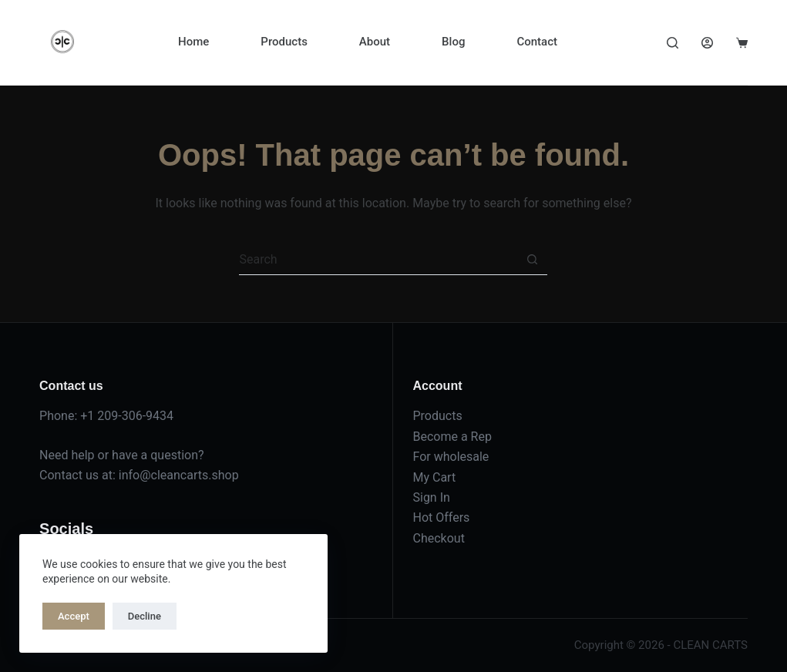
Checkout (438, 538)
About (375, 42)
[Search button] (532, 260)
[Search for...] (378, 260)
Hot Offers (441, 517)
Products (284, 42)
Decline (145, 616)
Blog (453, 42)
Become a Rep (452, 437)
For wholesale (451, 457)
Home (193, 42)
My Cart (434, 477)
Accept (74, 616)
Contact (537, 42)
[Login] (707, 43)
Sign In (431, 497)
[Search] (673, 43)
